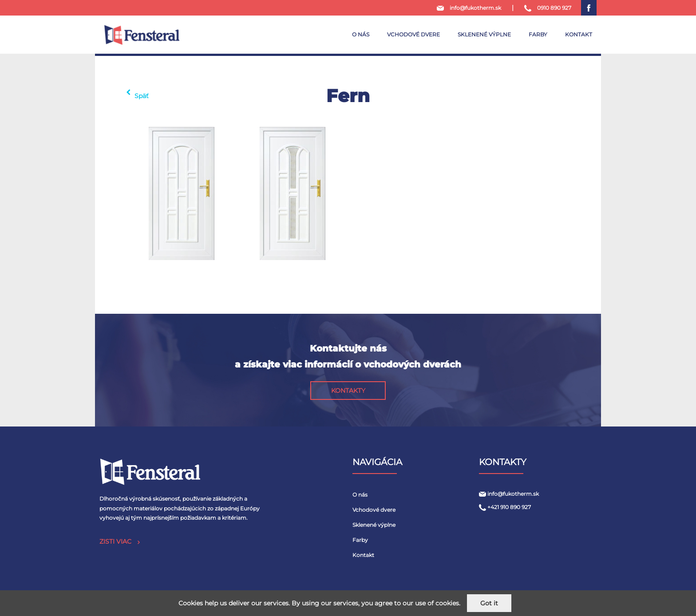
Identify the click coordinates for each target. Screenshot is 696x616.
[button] (348, 391)
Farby (538, 34)
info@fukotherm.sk (469, 8)
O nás (361, 34)
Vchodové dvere (413, 34)
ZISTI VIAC (120, 541)
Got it (489, 603)
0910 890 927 (548, 8)
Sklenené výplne (484, 34)
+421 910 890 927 (505, 507)
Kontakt (579, 34)
